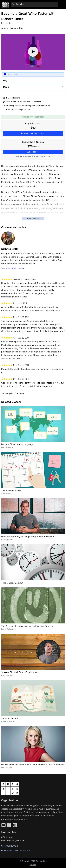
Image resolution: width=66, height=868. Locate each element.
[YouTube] (3, 825)
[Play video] (33, 52)
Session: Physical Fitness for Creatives (20, 672)
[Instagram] (15, 825)
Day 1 (6, 80)
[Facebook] (9, 825)
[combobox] (35, 4)
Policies (33, 865)
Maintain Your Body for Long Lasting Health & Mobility (27, 537)
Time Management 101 (12, 583)
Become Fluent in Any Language (17, 444)
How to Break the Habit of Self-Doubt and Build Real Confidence (33, 765)
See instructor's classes (13, 268)
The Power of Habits (11, 490)
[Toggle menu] (62, 4)
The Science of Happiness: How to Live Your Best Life (27, 626)
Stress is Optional (10, 718)
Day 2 (6, 87)
